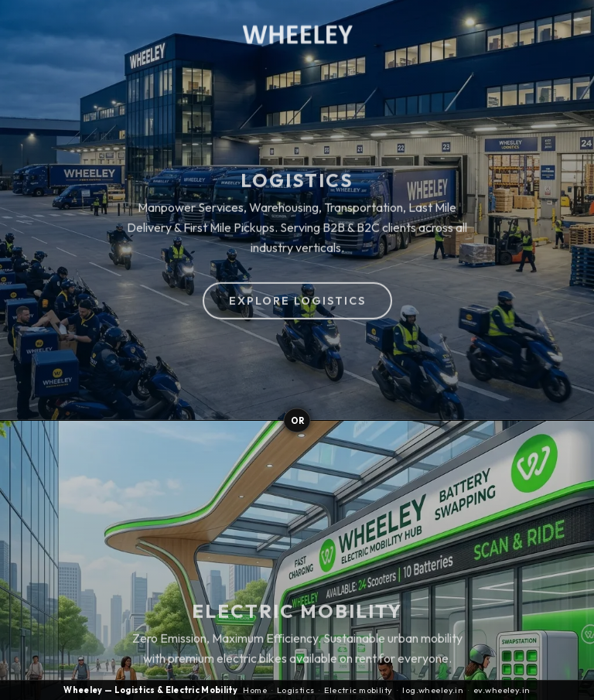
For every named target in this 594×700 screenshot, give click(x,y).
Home (255, 690)
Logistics (296, 690)
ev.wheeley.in (502, 690)
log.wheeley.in (433, 690)
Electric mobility (358, 690)
